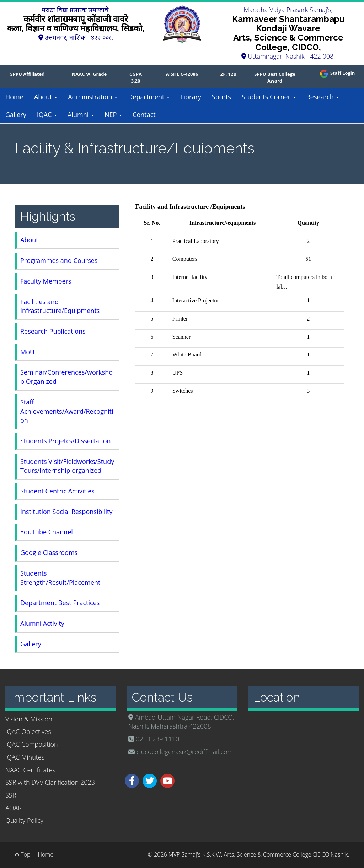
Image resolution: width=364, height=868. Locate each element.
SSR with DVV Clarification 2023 (50, 782)
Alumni (81, 115)
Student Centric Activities (57, 491)
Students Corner (269, 97)
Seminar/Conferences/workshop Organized (66, 377)
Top (23, 854)
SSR (11, 795)
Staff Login (337, 73)
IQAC (47, 115)
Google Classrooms (49, 552)
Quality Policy (24, 820)
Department (149, 97)
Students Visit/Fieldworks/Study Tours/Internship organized (67, 466)
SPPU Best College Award (275, 77)
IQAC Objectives (28, 731)
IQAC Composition (32, 744)
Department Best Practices (60, 603)
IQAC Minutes (25, 757)
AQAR (14, 808)
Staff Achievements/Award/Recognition (67, 411)
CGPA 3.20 (136, 77)
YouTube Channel (47, 532)
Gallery (16, 115)
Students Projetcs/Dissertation (66, 441)
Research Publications (53, 331)
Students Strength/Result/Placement (60, 578)
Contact (144, 115)
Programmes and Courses (59, 260)
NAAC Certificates (30, 770)
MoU (27, 352)
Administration (93, 97)
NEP (113, 115)
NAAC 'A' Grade (89, 74)
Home (14, 97)
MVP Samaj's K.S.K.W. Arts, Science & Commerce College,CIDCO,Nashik (258, 854)
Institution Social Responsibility (66, 512)
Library (191, 97)
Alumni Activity (42, 623)
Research (323, 97)
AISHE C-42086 (182, 74)
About (46, 97)
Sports (221, 97)
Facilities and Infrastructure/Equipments (60, 306)
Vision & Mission (29, 719)
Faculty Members (46, 281)
